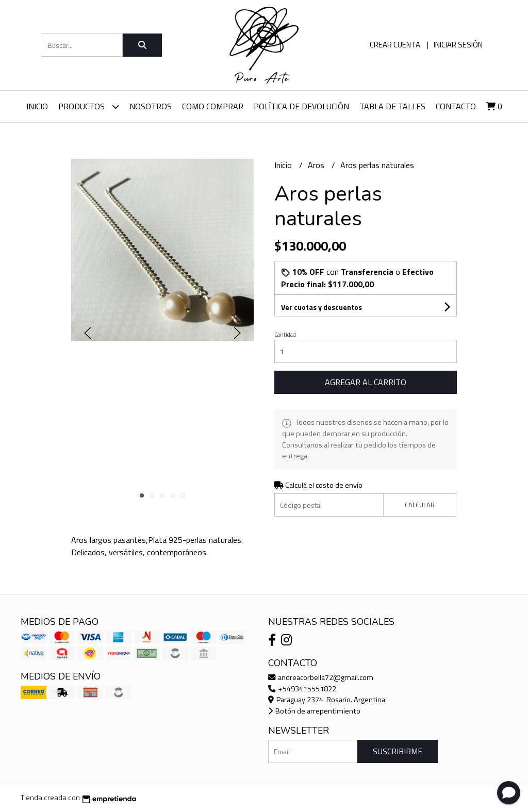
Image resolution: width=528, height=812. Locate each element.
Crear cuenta (395, 45)
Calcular (420, 505)
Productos (89, 106)
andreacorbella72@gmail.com (321, 677)
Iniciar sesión (458, 45)
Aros (317, 165)
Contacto (456, 106)
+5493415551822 (302, 689)
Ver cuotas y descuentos (321, 307)
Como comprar (213, 106)
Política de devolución (301, 106)
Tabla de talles (392, 106)
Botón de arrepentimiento (314, 711)
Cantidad (285, 335)
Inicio (37, 106)
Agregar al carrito (366, 382)
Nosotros (151, 106)
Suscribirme (398, 751)
